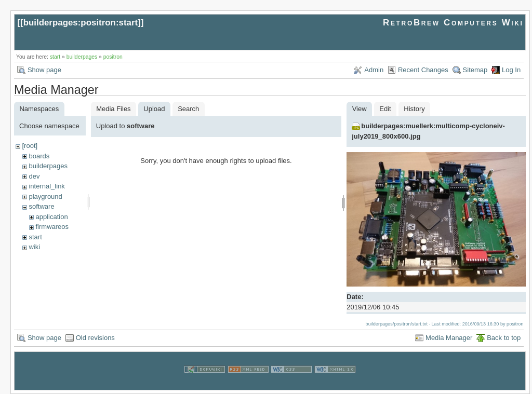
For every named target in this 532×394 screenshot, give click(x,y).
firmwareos (52, 227)
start (55, 57)
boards (39, 156)
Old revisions (95, 338)
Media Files (113, 109)
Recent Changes (423, 70)
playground (45, 196)
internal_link (46, 186)
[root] (30, 146)
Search (188, 109)
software (41, 206)
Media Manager (449, 338)
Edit (385, 109)
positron (113, 57)
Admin (374, 70)
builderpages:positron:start (81, 23)
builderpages (82, 57)
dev (34, 176)
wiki (34, 247)
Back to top (504, 338)
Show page (44, 70)
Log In (511, 70)
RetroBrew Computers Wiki (453, 23)
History (414, 109)
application (51, 217)
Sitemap (475, 70)
